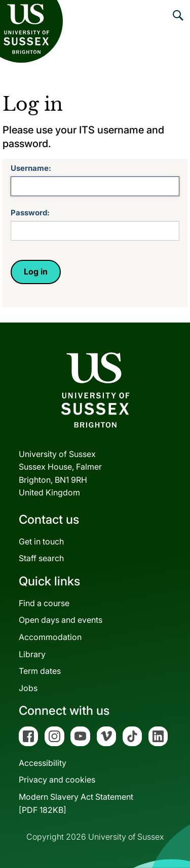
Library (32, 654)
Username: (31, 168)
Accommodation (50, 637)
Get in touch (41, 541)
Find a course (44, 603)
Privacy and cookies (57, 780)
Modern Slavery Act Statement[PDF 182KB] (76, 803)
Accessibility (43, 763)
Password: (30, 213)
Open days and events (61, 620)
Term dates (40, 671)
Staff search (41, 558)
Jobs (28, 688)
